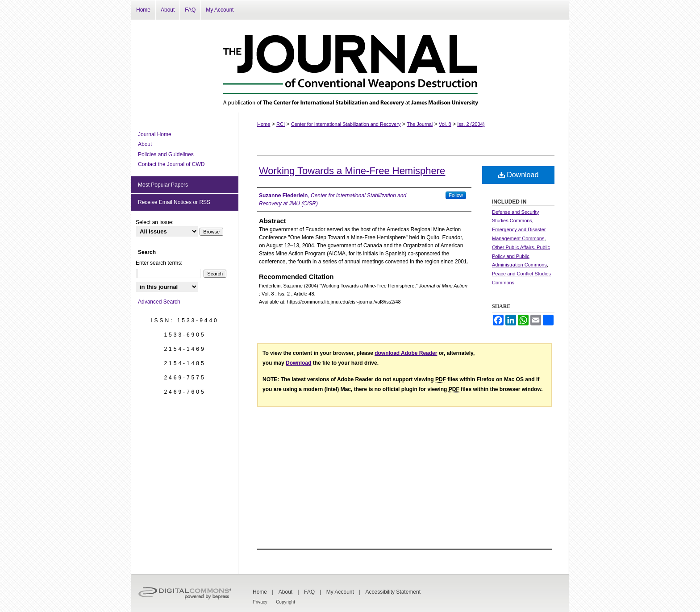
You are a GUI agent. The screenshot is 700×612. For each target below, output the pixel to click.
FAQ (309, 592)
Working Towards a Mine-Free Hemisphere (352, 171)
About (145, 144)
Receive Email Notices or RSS (174, 202)
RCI (281, 124)
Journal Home (155, 134)
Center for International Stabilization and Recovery (346, 124)
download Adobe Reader (406, 353)
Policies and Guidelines (166, 154)
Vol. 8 (445, 124)
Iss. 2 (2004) (471, 124)
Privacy (260, 602)
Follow (456, 195)
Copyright (285, 602)
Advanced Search (159, 302)
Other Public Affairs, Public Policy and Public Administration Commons (521, 256)
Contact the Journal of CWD (171, 164)
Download (519, 175)
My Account (340, 592)
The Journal (420, 124)
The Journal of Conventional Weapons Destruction (350, 66)
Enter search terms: (159, 263)
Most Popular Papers (163, 185)
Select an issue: (155, 222)
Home (264, 124)
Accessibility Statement (393, 592)
